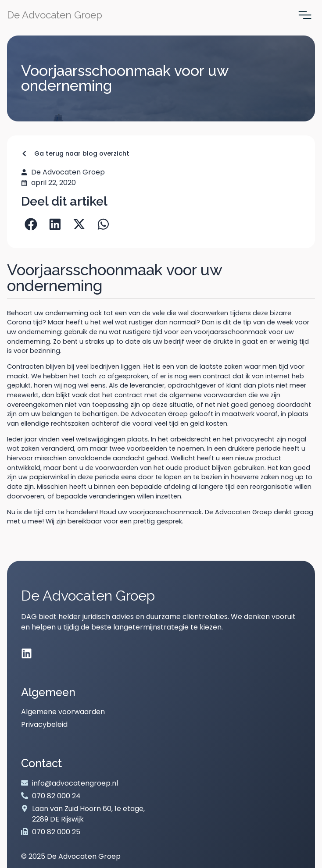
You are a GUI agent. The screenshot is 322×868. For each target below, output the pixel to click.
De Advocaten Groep (55, 15)
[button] (31, 224)
